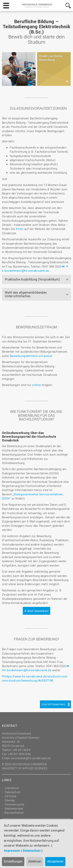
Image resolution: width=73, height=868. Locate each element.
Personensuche (14, 804)
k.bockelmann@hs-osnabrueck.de (26, 271)
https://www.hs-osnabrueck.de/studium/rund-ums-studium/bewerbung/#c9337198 (35, 678)
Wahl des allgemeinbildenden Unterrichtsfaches (26, 294)
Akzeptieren (55, 861)
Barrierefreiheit (14, 813)
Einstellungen (13, 861)
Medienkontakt (14, 809)
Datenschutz (32, 851)
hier (21, 229)
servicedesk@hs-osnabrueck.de (31, 758)
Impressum (12, 851)
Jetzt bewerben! (38, 611)
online (36, 385)
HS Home (11, 796)
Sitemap (10, 800)
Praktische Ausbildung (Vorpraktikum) (32, 279)
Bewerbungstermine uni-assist (31, 356)
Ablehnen (35, 861)
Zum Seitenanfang (53, 704)
